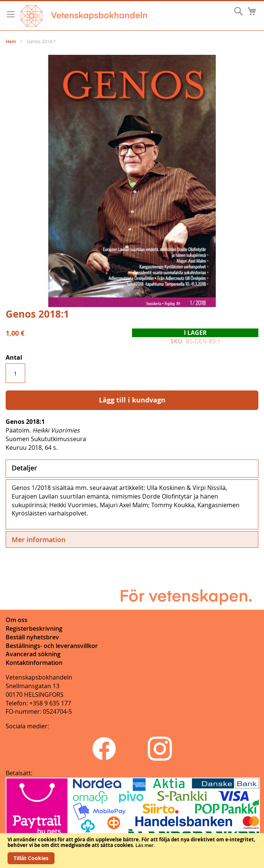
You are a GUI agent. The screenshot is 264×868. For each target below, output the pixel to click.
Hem (11, 41)
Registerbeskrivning (34, 628)
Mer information (39, 539)
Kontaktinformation (34, 663)
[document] (132, 851)
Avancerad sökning (33, 654)
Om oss (17, 620)
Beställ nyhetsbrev (32, 637)
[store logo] (84, 16)
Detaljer (24, 468)
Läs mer (145, 845)
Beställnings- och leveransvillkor (52, 646)
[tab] (132, 469)
